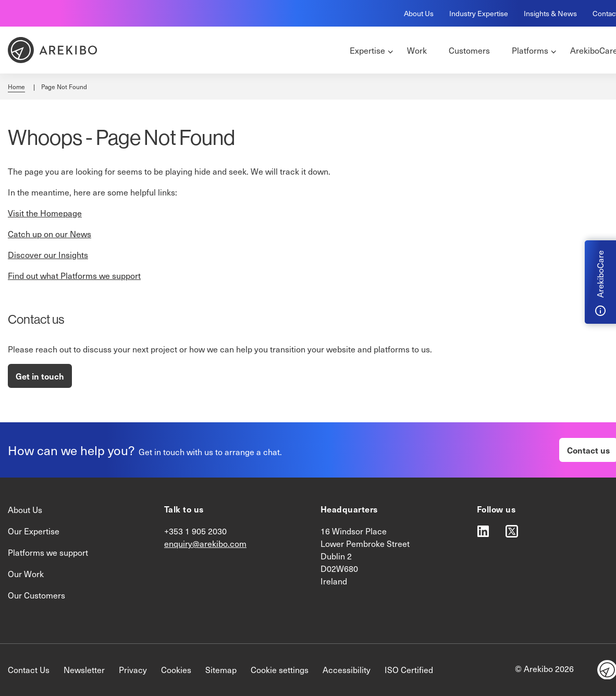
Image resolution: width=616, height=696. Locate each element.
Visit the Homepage (45, 213)
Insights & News (550, 13)
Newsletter (84, 670)
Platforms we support (48, 552)
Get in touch (40, 376)
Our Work (26, 574)
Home (16, 87)
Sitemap (221, 670)
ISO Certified (409, 670)
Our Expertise (34, 531)
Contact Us (29, 670)
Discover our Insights (48, 255)
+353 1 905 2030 (195, 531)
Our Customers (36, 595)
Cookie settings (280, 670)
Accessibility (347, 670)
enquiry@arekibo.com (205, 544)
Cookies (176, 670)
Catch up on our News (50, 234)
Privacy (133, 670)
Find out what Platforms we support (74, 276)
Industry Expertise (479, 13)
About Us (419, 13)
